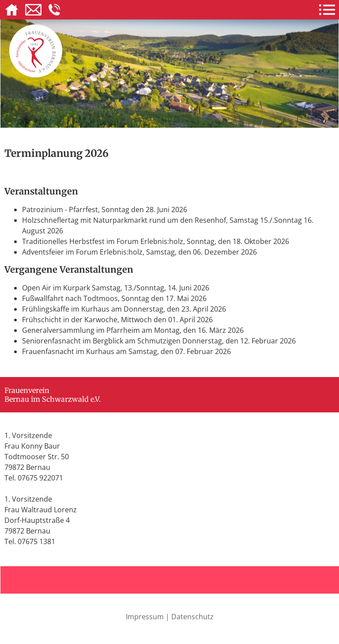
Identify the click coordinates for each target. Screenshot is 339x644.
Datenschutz (192, 617)
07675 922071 (40, 478)
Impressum (145, 617)
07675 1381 (36, 541)
